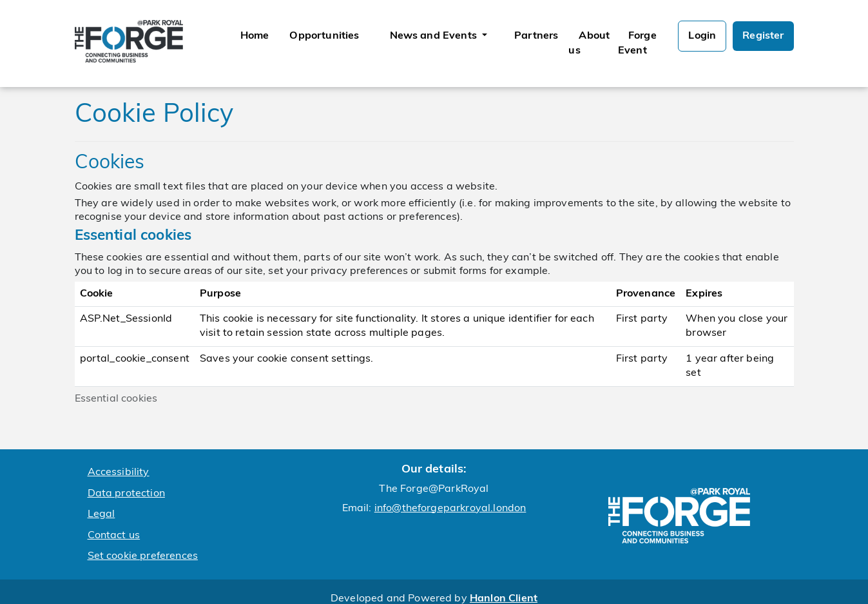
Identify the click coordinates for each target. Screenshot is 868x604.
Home (255, 36)
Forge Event (637, 43)
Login (702, 36)
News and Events (435, 36)
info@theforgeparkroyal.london (450, 509)
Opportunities (324, 36)
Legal (101, 514)
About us (589, 43)
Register (763, 36)
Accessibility (119, 472)
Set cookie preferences (143, 556)
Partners (536, 36)
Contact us (114, 536)
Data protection (126, 494)
